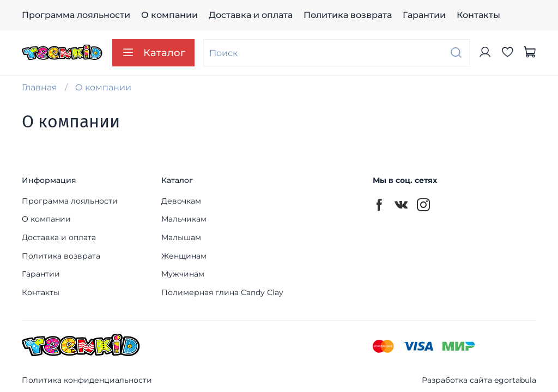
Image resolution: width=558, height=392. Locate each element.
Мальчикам (184, 219)
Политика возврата (348, 15)
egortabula (515, 380)
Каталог (153, 53)
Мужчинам (183, 274)
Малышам (181, 237)
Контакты (478, 15)
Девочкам (181, 201)
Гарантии (424, 15)
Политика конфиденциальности (87, 380)
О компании (169, 15)
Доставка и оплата (251, 15)
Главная (40, 87)
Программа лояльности (76, 15)
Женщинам (184, 256)
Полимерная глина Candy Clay (222, 292)
